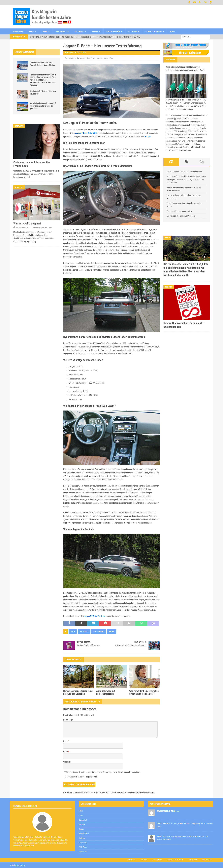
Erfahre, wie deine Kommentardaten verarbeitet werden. (133, 792)
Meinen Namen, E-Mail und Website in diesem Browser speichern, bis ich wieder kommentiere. (103, 772)
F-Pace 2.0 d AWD (89, 133)
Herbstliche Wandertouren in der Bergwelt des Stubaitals (78, 692)
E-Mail (66, 752)
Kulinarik (79, 31)
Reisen (95, 31)
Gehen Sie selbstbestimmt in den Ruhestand (184, 172)
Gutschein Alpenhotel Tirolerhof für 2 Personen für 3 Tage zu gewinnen (43, 106)
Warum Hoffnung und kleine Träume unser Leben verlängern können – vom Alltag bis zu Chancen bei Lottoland (186, 180)
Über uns (132, 860)
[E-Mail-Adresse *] (178, 792)
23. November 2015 (23, 227)
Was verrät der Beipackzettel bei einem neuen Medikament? (144, 692)
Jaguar (106, 58)
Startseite (18, 31)
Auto (73, 632)
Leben (45, 31)
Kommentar (68, 720)
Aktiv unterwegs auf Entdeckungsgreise (106, 692)
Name (66, 741)
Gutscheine (83, 843)
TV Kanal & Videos (153, 31)
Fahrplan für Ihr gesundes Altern (180, 211)
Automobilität (113, 31)
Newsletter (83, 852)
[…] (29, 177)
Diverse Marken (97, 58)
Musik (173, 31)
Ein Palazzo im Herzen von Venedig (181, 216)
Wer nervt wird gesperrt (27, 223)
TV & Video (83, 847)
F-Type (148, 137)
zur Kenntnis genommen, (159, 799)
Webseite (67, 762)
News (31, 31)
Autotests (84, 632)
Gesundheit (61, 31)
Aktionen (133, 31)
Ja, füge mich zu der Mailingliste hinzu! (80, 777)
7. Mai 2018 (71, 58)
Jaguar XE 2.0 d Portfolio (95, 616)
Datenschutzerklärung (149, 799)
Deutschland (99, 632)
